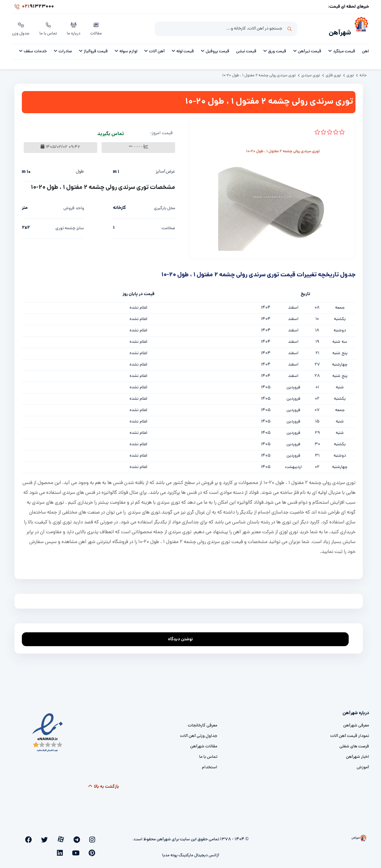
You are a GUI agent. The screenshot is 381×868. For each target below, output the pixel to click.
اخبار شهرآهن (357, 754)
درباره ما (75, 27)
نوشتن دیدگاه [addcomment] (183, 634)
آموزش (363, 764)
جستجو (290, 28)
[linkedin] (24, 836)
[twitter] (64, 836)
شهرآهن (337, 30)
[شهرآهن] (360, 28)
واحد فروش (74, 205)
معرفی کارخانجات (203, 722)
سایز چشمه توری (70, 225)
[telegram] (84, 836)
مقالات (97, 27)
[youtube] (33, 836)
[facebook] (54, 836)
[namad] (48, 729)
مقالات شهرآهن (204, 743)
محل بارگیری (164, 205)
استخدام (210, 764)
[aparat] (74, 836)
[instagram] (94, 836)
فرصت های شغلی (354, 743)
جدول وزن (21, 27)
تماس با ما (49, 27)
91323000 (33, 7)
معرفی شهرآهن (356, 722)
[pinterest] (44, 836)
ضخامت (168, 225)
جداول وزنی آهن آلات (199, 733)
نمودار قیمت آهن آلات (350, 733)
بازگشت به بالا (104, 783)
